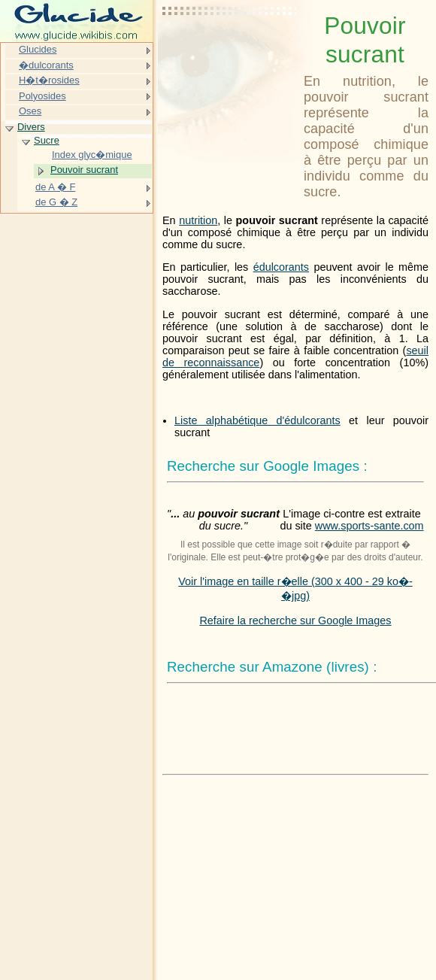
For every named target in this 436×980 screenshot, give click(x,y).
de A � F (55, 187)
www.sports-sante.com (369, 526)
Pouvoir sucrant (84, 170)
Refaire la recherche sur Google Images (295, 620)
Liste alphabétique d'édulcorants (257, 420)
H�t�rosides (49, 80)
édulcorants (281, 267)
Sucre (47, 140)
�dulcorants (46, 65)
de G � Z (56, 202)
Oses (30, 111)
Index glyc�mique (92, 155)
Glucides (38, 49)
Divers (31, 127)
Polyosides (42, 96)
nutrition (198, 220)
